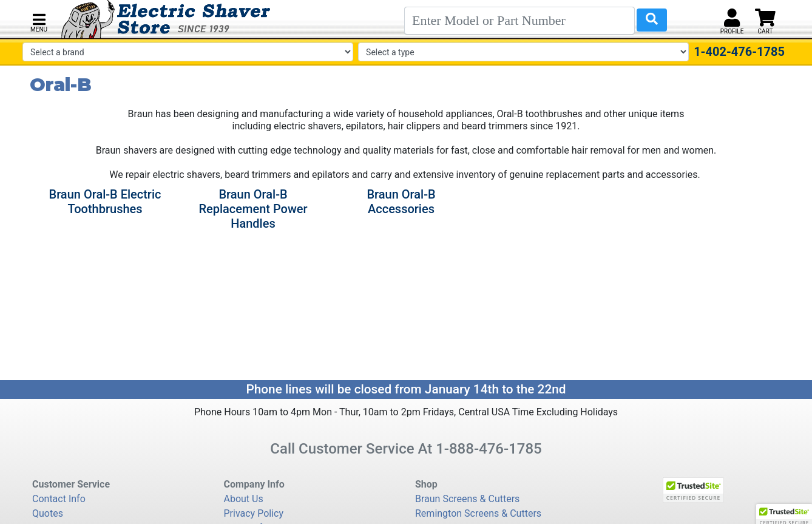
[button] (39, 22)
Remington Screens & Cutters (478, 513)
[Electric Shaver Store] (166, 19)
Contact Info (59, 499)
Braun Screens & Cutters (467, 499)
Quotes (48, 513)
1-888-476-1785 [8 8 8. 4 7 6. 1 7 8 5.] (489, 449)
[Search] (519, 21)
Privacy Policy (254, 513)
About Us (244, 499)
